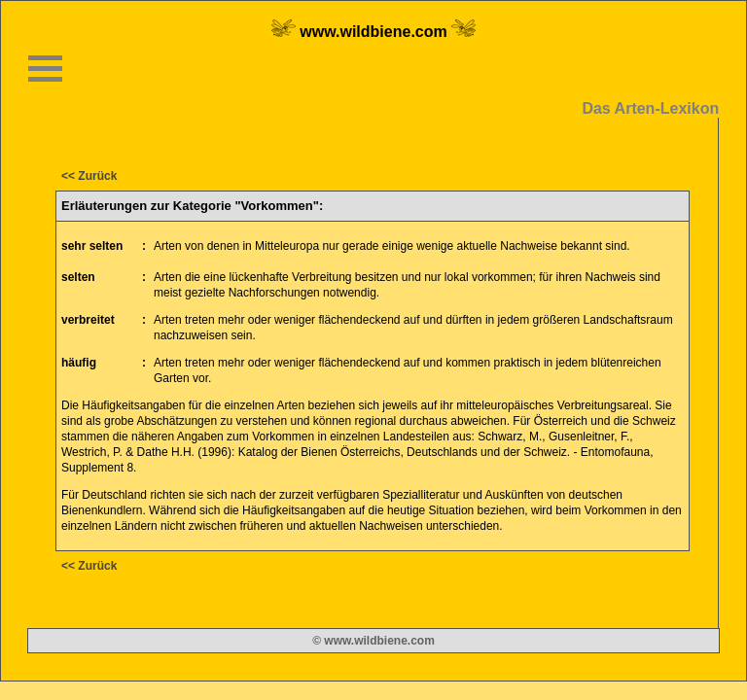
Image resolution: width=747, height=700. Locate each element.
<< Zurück (89, 176)
